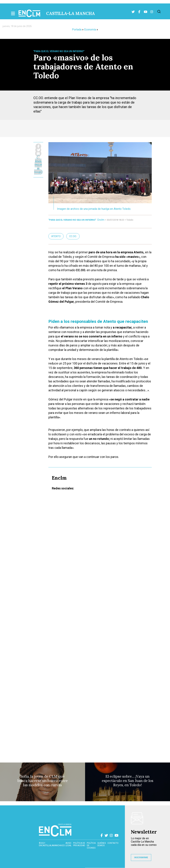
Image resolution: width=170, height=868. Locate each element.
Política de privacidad (79, 844)
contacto (113, 843)
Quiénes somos (102, 844)
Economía (90, 30)
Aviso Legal (68, 844)
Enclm (101, 220)
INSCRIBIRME (141, 858)
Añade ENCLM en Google (38, 165)
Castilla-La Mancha (71, 14)
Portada (77, 30)
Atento (56, 236)
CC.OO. (73, 236)
